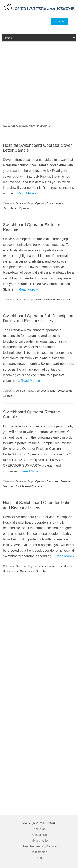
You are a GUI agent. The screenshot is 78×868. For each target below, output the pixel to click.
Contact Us (39, 835)
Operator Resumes (47, 481)
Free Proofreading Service (39, 846)
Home (39, 858)
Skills (38, 300)
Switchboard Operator (16, 208)
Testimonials (39, 852)
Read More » (27, 193)
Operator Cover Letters (49, 203)
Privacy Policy (39, 841)
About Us (40, 829)
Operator (21, 203)
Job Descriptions (45, 391)
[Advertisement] (39, 85)
